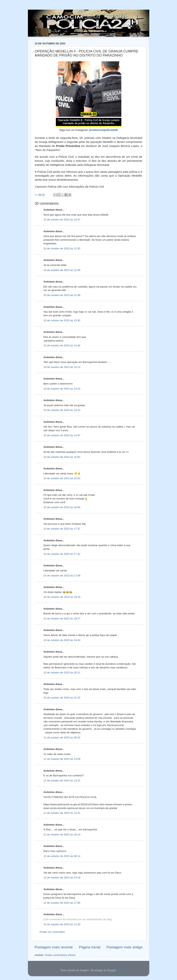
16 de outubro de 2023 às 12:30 (62, 924)
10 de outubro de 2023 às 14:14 (62, 389)
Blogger (111, 970)
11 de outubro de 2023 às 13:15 (62, 781)
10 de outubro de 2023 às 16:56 (62, 507)
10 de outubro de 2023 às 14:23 (62, 410)
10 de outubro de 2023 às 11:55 (62, 248)
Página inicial (90, 947)
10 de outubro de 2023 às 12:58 (62, 270)
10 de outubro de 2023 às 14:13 (62, 367)
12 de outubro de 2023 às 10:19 (62, 878)
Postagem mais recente (54, 947)
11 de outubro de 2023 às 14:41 (62, 813)
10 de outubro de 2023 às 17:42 (62, 554)
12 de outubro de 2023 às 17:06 (62, 903)
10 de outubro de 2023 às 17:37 (62, 529)
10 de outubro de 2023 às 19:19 (62, 597)
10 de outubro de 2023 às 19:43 (62, 640)
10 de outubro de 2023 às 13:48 (62, 345)
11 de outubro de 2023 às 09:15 (62, 738)
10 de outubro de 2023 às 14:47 (62, 435)
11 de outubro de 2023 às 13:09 (62, 759)
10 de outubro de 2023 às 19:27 (62, 619)
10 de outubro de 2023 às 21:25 (62, 698)
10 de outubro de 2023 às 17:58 (62, 576)
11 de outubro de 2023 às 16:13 (62, 835)
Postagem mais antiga (125, 947)
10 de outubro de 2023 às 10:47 (62, 220)
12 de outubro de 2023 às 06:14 (62, 856)
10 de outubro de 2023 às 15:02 (62, 457)
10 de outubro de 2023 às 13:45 (62, 320)
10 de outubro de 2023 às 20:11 (62, 673)
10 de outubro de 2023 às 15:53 (62, 478)
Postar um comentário (52, 932)
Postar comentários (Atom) (60, 955)
